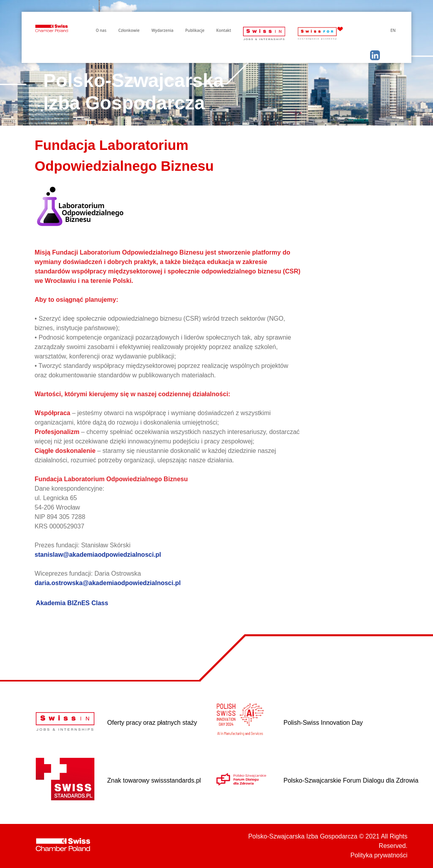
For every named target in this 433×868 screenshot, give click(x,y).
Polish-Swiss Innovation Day (323, 723)
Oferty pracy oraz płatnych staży (152, 723)
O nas (101, 30)
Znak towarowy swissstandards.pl (154, 780)
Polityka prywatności (379, 855)
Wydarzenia (162, 30)
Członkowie (129, 30)
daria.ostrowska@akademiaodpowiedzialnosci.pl (108, 583)
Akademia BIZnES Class (72, 603)
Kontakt (224, 30)
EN (393, 30)
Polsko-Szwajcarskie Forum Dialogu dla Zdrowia (351, 780)
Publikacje (195, 30)
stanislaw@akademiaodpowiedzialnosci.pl (98, 555)
